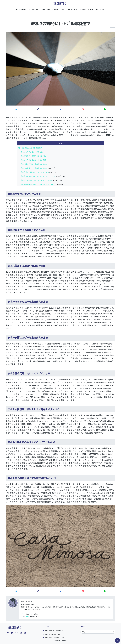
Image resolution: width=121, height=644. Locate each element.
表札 (28, 616)
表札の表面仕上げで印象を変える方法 (34, 168)
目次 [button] (60, 143)
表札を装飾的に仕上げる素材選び (27, 9)
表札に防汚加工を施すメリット (53, 9)
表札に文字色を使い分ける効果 (32, 152)
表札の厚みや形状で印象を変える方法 (34, 164)
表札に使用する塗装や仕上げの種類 (33, 160)
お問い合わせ (101, 9)
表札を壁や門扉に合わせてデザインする (35, 172)
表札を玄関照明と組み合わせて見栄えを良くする (38, 176)
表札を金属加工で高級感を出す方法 (80, 9)
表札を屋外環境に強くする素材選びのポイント (37, 184)
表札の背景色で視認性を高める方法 (33, 156)
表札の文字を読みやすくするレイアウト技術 (36, 180)
